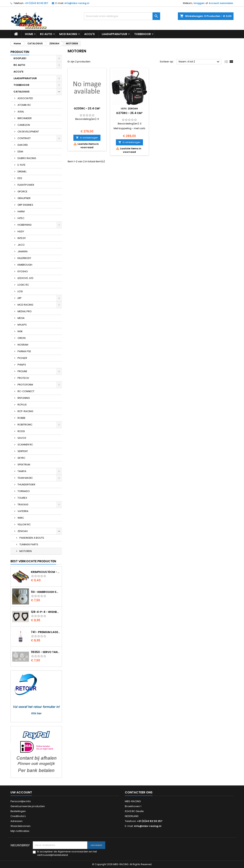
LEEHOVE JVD (25, 278)
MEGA (21, 318)
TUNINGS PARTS (29, 544)
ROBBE (22, 418)
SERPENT (23, 451)
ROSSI (21, 431)
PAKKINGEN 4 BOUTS (32, 538)
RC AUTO (46, 34)
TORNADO (24, 491)
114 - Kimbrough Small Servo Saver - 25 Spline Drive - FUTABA (46, 592)
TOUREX (22, 498)
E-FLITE (22, 165)
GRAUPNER (24, 198)
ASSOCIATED (25, 98)
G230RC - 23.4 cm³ (87, 108)
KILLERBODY (24, 258)
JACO (21, 245)
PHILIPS (22, 365)
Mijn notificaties (20, 831)
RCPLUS (22, 405)
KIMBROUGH (25, 265)
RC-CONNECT (26, 391)
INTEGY (22, 238)
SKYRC (21, 458)
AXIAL (21, 112)
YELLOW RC (24, 524)
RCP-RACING (25, 411)
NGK (20, 331)
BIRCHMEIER (25, 118)
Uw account (21, 792)
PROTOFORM (25, 385)
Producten (20, 52)
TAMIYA (22, 471)
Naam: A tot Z (199, 62)
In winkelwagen (87, 138)
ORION (22, 338)
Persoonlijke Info (21, 801)
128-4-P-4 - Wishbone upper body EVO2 (46, 612)
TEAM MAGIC (25, 478)
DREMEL (22, 172)
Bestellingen (18, 811)
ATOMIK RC (24, 105)
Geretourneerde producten (28, 806)
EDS (20, 178)
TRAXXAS (23, 504)
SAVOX (22, 438)
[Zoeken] (122, 16)
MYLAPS (22, 325)
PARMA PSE (24, 351)
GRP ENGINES (25, 205)
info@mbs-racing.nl (77, 3)
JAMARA (23, 251)
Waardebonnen (20, 826)
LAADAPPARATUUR (114, 34)
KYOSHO (23, 271)
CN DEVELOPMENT (28, 132)
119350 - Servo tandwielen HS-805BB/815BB (46, 652)
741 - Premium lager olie (46, 632)
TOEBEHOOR (142, 34)
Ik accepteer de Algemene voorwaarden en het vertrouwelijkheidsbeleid (67, 853)
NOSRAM (23, 345)
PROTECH (23, 378)
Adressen (16, 821)
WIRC (21, 518)
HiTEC (21, 218)
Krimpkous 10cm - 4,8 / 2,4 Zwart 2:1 (46, 572)
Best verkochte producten (33, 561)
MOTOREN (26, 551)
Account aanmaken (221, 3)
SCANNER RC (25, 445)
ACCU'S (89, 34)
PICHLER (22, 358)
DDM (20, 152)
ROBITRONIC (25, 425)
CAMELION (24, 125)
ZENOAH (23, 531)
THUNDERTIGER (26, 485)
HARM (21, 211)
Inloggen (199, 3)
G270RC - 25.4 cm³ (129, 113)
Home (29, 34)
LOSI (20, 291)
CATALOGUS (22, 92)
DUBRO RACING (27, 158)
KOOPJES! (20, 58)
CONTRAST (24, 138)
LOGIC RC (23, 285)
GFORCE (22, 192)
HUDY (21, 231)
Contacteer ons (139, 792)
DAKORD (23, 145)
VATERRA (23, 511)
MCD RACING (68, 34)
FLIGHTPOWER (26, 185)
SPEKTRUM (24, 465)
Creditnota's (18, 816)
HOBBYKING (24, 225)
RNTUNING (24, 398)
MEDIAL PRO (25, 311)
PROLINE (22, 371)
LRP (20, 298)
